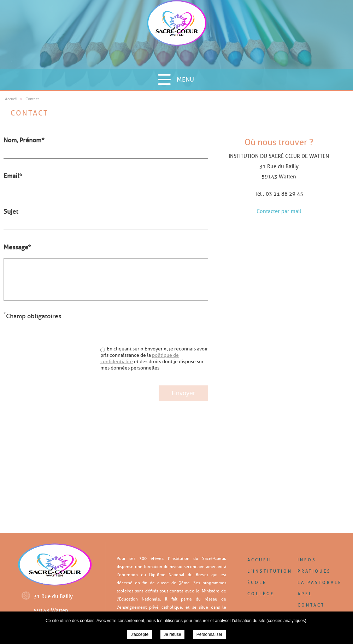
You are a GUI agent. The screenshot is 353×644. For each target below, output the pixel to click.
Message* (17, 247)
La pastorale (320, 582)
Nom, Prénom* (24, 140)
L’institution (270, 571)
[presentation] (154, 325)
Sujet (11, 212)
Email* (13, 176)
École (257, 582)
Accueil (260, 560)
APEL (305, 594)
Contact (311, 605)
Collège (261, 594)
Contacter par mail (279, 211)
